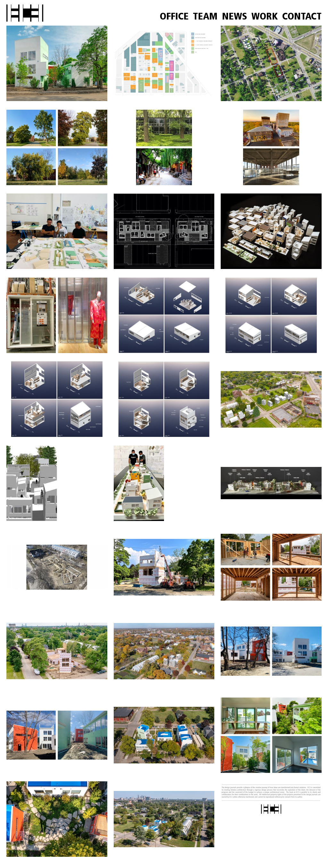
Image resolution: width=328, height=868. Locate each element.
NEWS (234, 17)
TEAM (205, 17)
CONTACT (302, 17)
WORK (265, 17)
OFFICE (174, 17)
